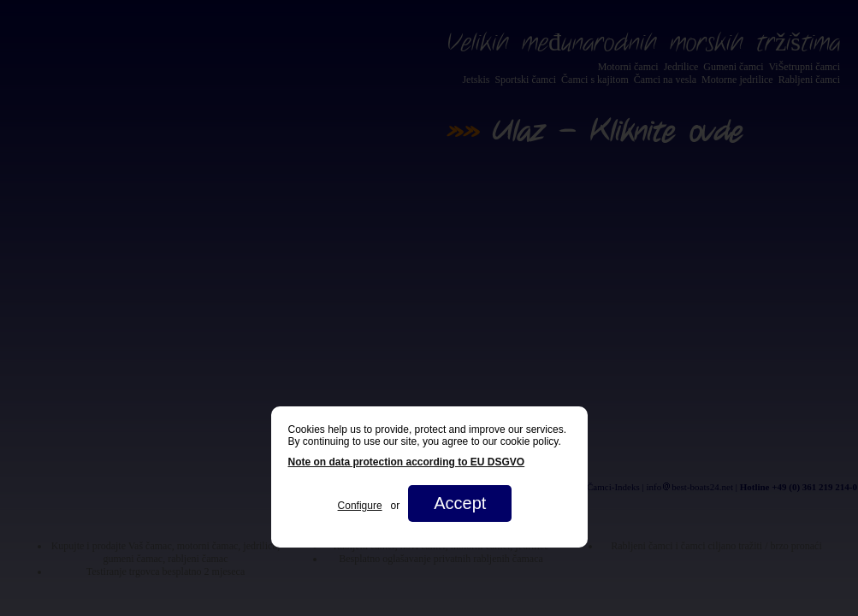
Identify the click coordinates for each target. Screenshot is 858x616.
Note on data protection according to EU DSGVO (407, 462)
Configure (360, 506)
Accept (460, 503)
